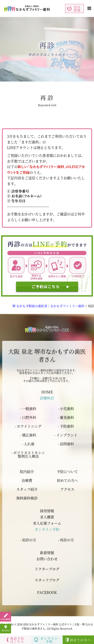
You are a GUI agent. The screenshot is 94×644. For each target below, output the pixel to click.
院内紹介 (27, 472)
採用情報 (47, 511)
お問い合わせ (47, 559)
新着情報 (47, 553)
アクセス (67, 489)
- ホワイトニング (28, 426)
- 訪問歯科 (66, 444)
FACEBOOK (47, 592)
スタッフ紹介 (27, 489)
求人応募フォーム (47, 523)
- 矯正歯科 (28, 435)
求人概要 (47, 517)
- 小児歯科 (66, 409)
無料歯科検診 (27, 498)
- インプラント (66, 435)
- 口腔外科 (28, 417)
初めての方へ (67, 481)
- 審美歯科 (66, 417)
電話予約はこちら (16, 640)
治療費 (27, 481)
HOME (47, 392)
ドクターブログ (47, 569)
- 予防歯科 (66, 426)
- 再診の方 (66, 540)
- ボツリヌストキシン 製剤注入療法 (28, 454)
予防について (67, 472)
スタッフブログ (47, 580)
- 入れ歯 (28, 444)
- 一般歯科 (28, 409)
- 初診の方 (28, 540)
